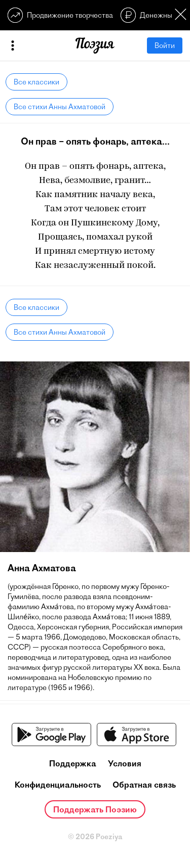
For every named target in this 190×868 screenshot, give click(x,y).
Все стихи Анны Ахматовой (60, 107)
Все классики (36, 82)
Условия (125, 763)
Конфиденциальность (58, 785)
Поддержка (73, 763)
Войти (165, 45)
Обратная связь (144, 785)
